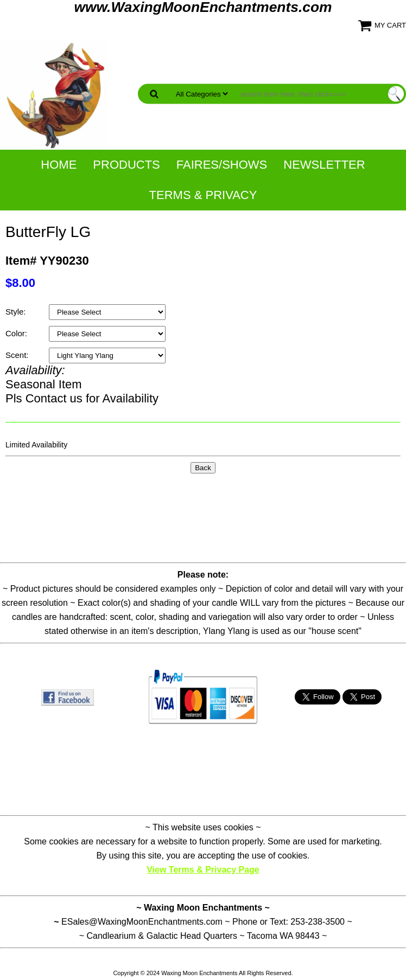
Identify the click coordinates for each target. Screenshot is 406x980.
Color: (17, 333)
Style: (17, 312)
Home (59, 165)
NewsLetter (324, 165)
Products (126, 165)
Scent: (18, 355)
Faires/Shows (222, 165)
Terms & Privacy (203, 195)
